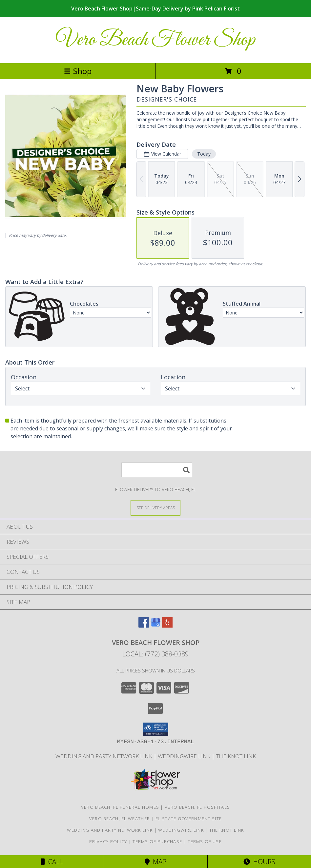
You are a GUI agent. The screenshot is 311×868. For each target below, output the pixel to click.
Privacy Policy (108, 841)
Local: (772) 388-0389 (155, 654)
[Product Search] (157, 470)
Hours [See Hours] (259, 862)
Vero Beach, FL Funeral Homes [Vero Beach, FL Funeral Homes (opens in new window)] (120, 807)
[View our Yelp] (167, 625)
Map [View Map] (155, 862)
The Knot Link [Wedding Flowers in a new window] (236, 756)
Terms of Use (205, 841)
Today (204, 154)
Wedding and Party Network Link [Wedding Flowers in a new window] (104, 756)
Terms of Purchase (157, 841)
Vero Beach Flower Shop (155, 40)
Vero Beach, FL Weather (120, 819)
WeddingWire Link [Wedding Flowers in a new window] (185, 756)
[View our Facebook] (144, 625)
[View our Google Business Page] (155, 625)
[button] (156, 729)
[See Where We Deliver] (155, 508)
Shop (78, 71)
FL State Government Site (189, 819)
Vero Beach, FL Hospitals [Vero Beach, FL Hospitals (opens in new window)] (197, 807)
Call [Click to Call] (52, 862)
